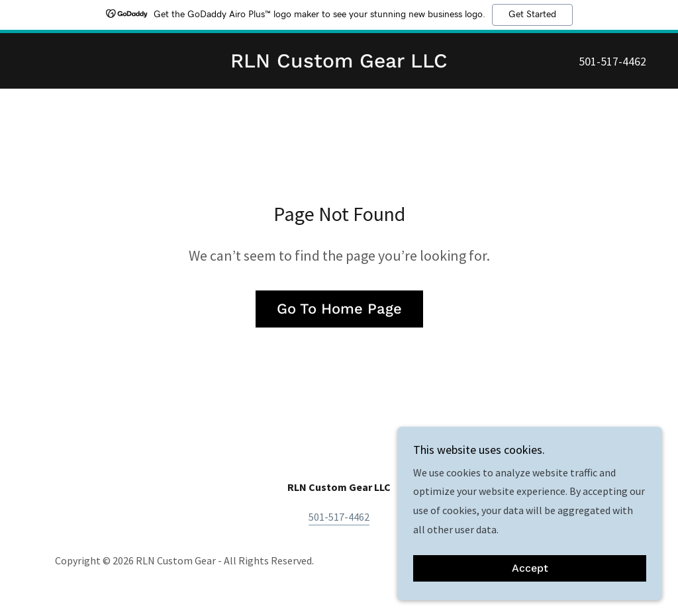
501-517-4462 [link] (612, 61)
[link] (339, 64)
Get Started (532, 15)
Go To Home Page (339, 309)
